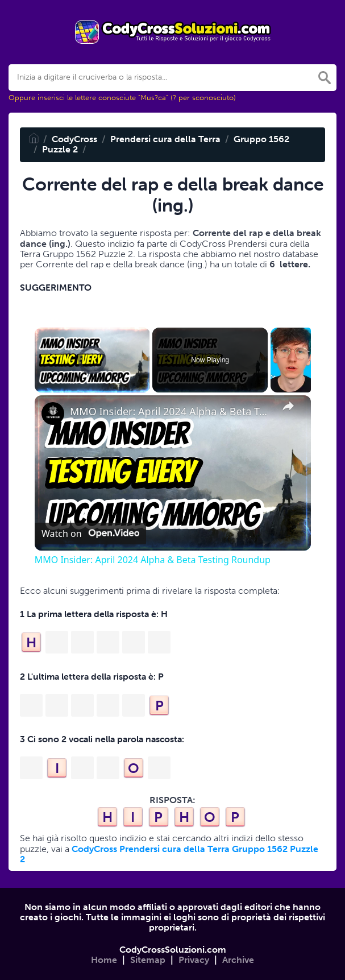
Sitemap (148, 960)
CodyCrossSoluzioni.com (173, 950)
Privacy (194, 960)
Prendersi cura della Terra (165, 139)
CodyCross (74, 139)
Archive (238, 960)
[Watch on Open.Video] (90, 534)
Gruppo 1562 (261, 139)
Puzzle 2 (60, 149)
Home (104, 960)
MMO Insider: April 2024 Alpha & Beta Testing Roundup (171, 412)
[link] (53, 413)
